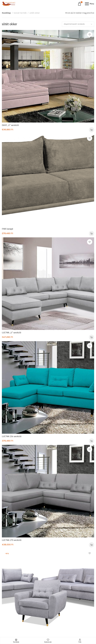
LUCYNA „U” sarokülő (11, 333)
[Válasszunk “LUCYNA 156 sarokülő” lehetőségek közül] (91, 441)
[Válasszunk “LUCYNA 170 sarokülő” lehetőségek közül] (91, 545)
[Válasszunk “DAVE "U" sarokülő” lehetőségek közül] (91, 130)
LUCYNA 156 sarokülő (12, 436)
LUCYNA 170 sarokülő (12, 540)
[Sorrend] (78, 24)
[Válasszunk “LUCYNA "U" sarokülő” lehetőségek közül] (91, 337)
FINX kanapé (7, 229)
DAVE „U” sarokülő (10, 125)
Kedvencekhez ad (90, 34)
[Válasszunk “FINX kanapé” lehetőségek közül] (91, 233)
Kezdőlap (6, 13)
